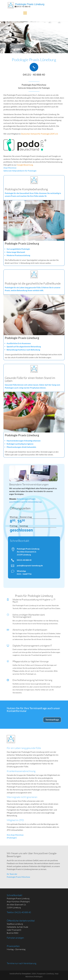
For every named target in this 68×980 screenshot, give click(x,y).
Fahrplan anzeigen (15, 938)
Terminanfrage (52, 720)
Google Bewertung (25, 165)
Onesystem (26, 974)
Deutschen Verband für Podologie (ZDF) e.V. (39, 134)
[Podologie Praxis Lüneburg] (26, 5)
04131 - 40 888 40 (34, 75)
